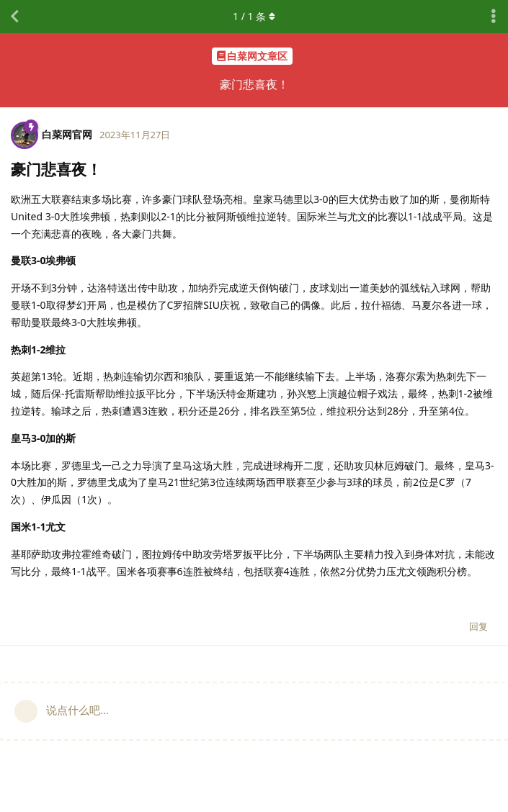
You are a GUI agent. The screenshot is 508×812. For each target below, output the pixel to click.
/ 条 (254, 16)
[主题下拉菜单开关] (494, 17)
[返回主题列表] (14, 17)
